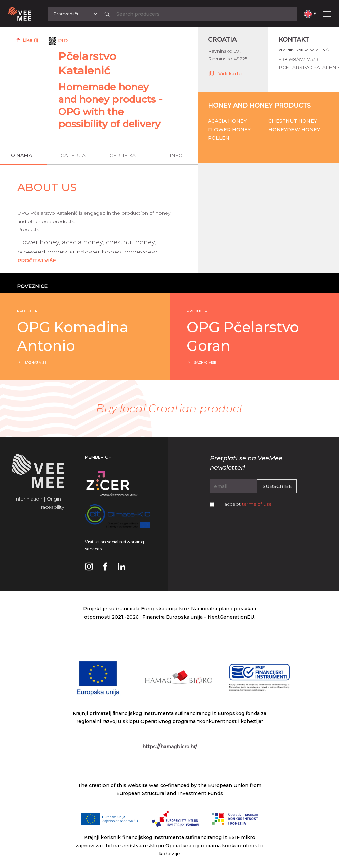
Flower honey (229, 130)
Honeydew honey (294, 130)
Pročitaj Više (37, 261)
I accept (247, 504)
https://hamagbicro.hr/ (170, 747)
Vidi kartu (225, 73)
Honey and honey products (259, 106)
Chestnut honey (293, 121)
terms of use (257, 504)
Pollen (219, 138)
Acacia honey (227, 121)
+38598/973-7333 (298, 59)
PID (63, 41)
